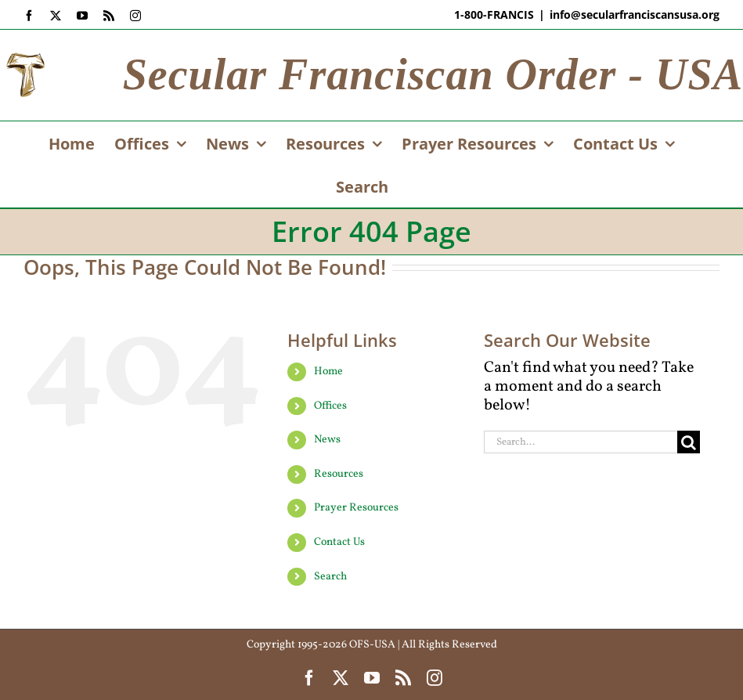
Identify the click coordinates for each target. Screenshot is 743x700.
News (327, 440)
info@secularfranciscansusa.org (635, 14)
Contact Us (339, 542)
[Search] (689, 442)
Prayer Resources (356, 508)
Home (328, 372)
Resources (339, 474)
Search (330, 577)
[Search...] (581, 442)
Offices (330, 406)
